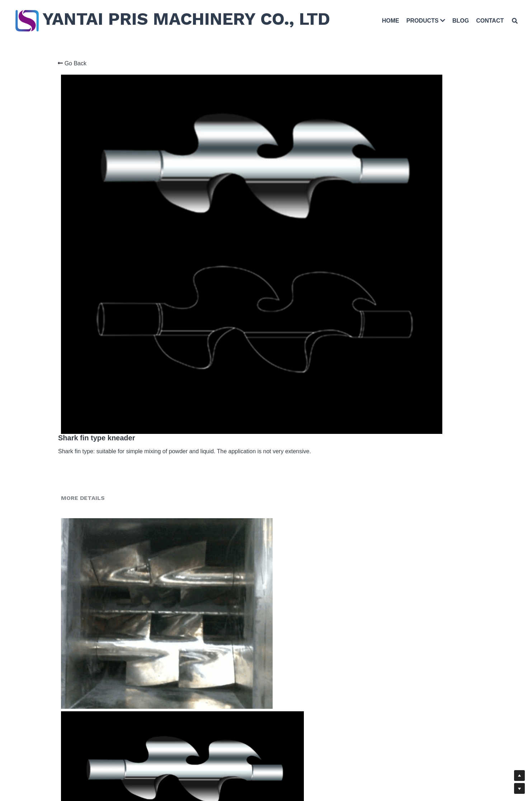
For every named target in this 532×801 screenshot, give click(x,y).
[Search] (512, 22)
